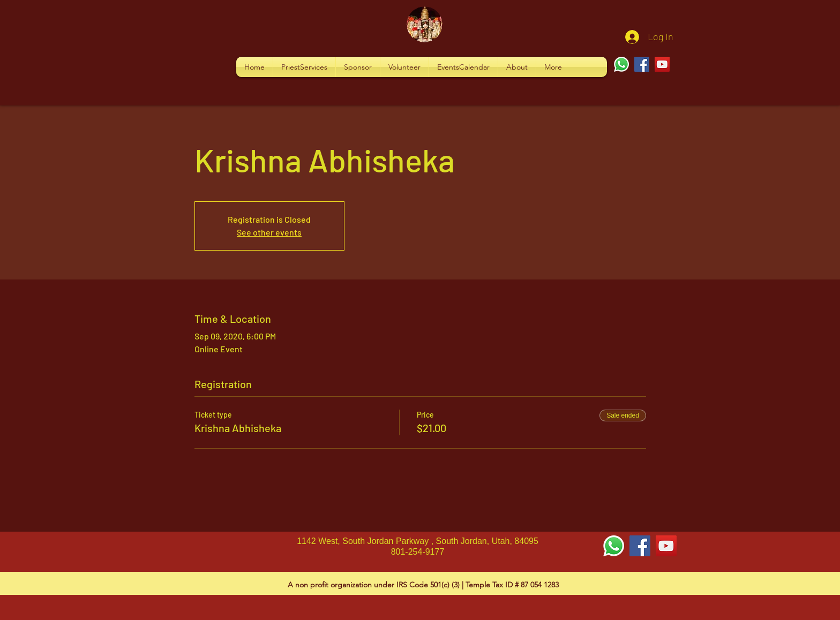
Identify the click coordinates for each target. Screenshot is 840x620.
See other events (269, 232)
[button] (304, 67)
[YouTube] (662, 64)
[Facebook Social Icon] (640, 546)
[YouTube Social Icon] (666, 546)
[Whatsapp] (621, 64)
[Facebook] (642, 64)
